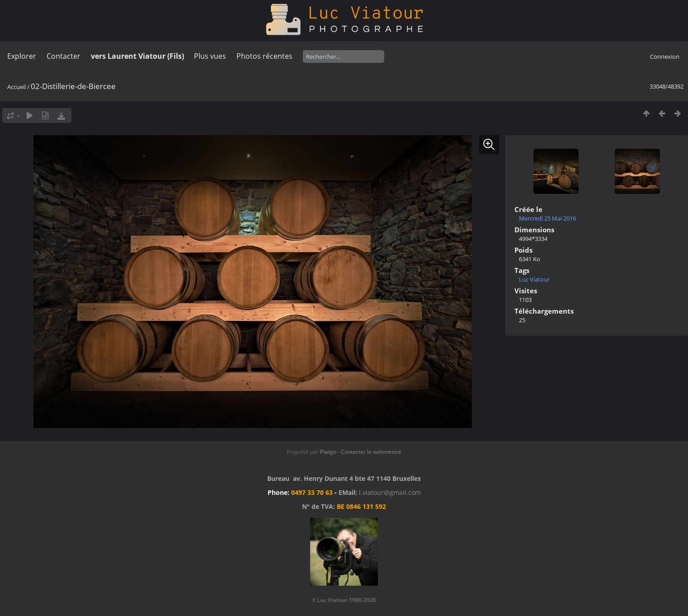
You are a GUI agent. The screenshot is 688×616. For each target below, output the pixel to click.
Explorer (22, 56)
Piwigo (328, 452)
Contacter (64, 56)
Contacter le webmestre (371, 452)
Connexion (665, 56)
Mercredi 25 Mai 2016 (547, 218)
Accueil (16, 87)
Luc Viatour (534, 279)
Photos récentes (264, 56)
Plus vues (210, 56)
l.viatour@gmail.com (390, 492)
